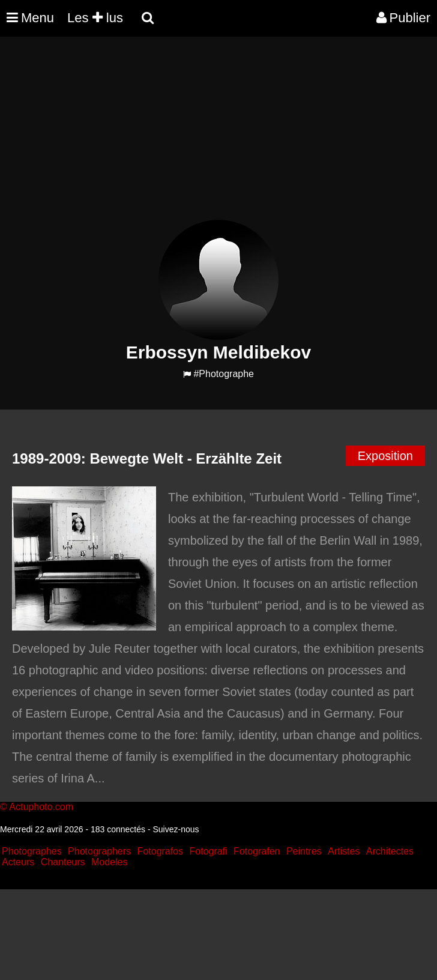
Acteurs (18, 862)
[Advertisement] (218, 136)
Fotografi (208, 851)
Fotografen (257, 851)
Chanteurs (63, 862)
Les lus (95, 18)
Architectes (390, 851)
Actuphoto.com (41, 807)
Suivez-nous (176, 829)
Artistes (344, 851)
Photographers (99, 851)
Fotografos (160, 851)
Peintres (304, 851)
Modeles (109, 862)
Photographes (32, 851)
